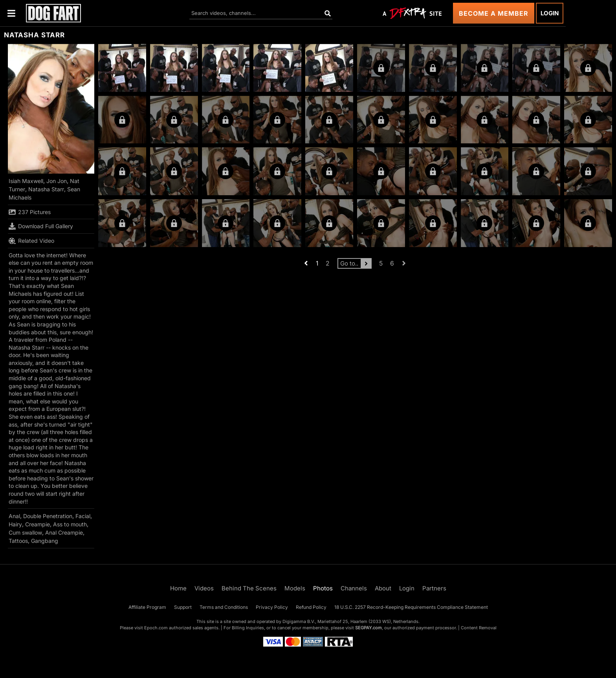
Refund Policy (311, 607)
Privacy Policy (272, 607)
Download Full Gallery (41, 226)
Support (183, 607)
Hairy (15, 524)
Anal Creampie (64, 532)
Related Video (31, 241)
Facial (83, 516)
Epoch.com (156, 628)
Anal (14, 516)
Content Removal (479, 628)
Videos (204, 588)
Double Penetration (48, 516)
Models (295, 588)
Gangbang (45, 541)
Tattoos (18, 541)
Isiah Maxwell (26, 181)
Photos (323, 588)
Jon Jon (57, 181)
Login (550, 13)
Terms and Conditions (224, 607)
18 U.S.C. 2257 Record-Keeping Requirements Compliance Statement (411, 607)
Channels (354, 588)
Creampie (38, 524)
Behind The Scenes (249, 588)
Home (178, 588)
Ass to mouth (70, 524)
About (383, 588)
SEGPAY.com (368, 628)
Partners (434, 588)
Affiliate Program (147, 607)
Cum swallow (25, 532)
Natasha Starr (46, 189)
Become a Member (494, 13)
